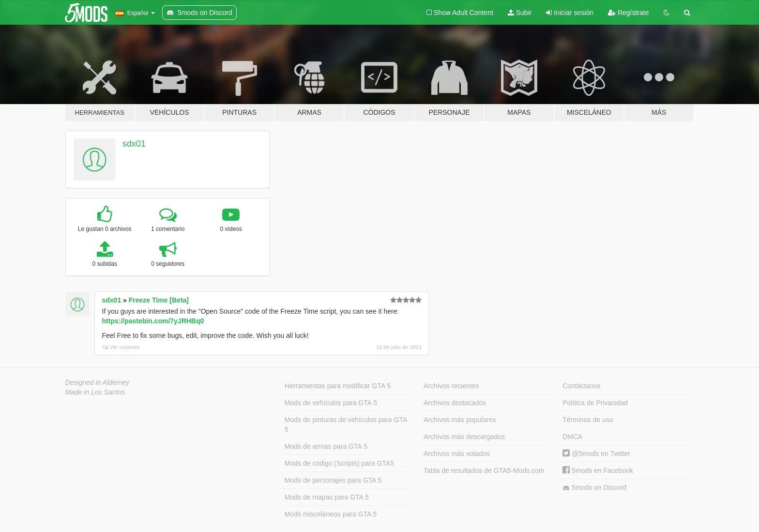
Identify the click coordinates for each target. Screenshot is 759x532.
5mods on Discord (594, 488)
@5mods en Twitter (596, 454)
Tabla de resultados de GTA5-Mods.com (484, 471)
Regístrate (628, 13)
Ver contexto (121, 347)
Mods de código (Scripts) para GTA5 (339, 463)
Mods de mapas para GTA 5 (327, 497)
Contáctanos (582, 386)
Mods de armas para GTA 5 (326, 446)
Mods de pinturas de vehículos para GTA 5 (346, 425)
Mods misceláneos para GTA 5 (331, 514)
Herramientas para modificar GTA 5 (338, 386)
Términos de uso (588, 420)
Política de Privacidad (595, 403)
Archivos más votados (457, 454)
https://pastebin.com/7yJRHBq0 (153, 321)
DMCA (572, 437)
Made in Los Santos (95, 392)
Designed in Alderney (98, 382)
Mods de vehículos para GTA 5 (331, 403)
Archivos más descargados (464, 437)
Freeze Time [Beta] (159, 300)
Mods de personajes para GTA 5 (333, 480)
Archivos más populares (460, 420)
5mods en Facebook (598, 471)
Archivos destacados (455, 403)
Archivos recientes (451, 386)
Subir (520, 13)
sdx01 (134, 144)
